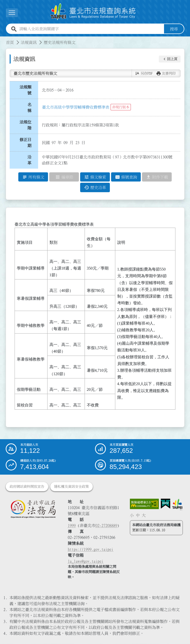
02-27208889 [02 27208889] (106, 526)
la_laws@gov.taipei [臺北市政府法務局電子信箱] (86, 561)
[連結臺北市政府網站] (177, 505)
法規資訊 (29, 42)
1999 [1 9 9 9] (72, 526)
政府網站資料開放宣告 (27, 487)
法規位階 (25, 125)
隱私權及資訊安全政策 (71, 487)
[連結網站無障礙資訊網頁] (144, 504)
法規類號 (25, 90)
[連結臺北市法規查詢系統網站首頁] (93, 12)
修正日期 (25, 143)
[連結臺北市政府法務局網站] (33, 509)
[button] (170, 59)
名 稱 (31, 108)
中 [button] (138, 515)
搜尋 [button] (174, 29)
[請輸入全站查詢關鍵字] (91, 29)
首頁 (10, 42)
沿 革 (31, 160)
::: (3, 39)
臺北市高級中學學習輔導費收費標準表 (76, 107)
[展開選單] (12, 13)
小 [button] (132, 515)
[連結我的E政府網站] (166, 504)
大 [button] (144, 515)
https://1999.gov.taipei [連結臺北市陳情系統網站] (91, 550)
